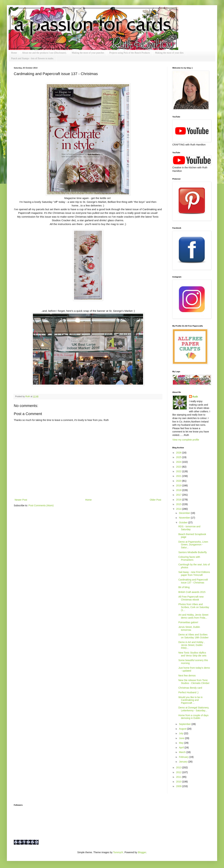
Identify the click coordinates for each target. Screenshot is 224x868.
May (181, 743)
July (181, 733)
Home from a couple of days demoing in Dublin (193, 717)
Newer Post (21, 500)
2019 (179, 485)
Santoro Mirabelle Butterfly (193, 552)
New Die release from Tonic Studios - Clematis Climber (194, 682)
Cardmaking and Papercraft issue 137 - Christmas (193, 581)
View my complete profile (186, 440)
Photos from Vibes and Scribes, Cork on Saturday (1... (194, 607)
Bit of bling (184, 587)
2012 (179, 772)
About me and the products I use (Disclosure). (44, 53)
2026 (179, 453)
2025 (179, 457)
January (184, 762)
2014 (179, 509)
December (185, 513)
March (183, 752)
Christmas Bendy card (190, 688)
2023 (179, 467)
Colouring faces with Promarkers (189, 558)
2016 (179, 500)
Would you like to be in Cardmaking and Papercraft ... (191, 700)
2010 (179, 782)
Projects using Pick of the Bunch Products (130, 53)
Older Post (155, 500)
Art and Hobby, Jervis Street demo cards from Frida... (193, 616)
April (182, 747)
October (184, 522)
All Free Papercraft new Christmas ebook (191, 598)
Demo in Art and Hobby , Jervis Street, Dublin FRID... (192, 645)
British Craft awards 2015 (192, 592)
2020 (179, 481)
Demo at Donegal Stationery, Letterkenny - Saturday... (194, 709)
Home (14, 53)
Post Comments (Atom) (41, 505)
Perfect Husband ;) (188, 692)
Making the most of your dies (169, 53)
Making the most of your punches (88, 53)
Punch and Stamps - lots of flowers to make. (33, 58)
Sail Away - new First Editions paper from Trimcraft (194, 574)
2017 (179, 495)
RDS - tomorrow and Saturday (189, 528)
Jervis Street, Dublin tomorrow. (189, 628)
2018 (179, 490)
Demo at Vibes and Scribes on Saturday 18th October (193, 636)
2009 (179, 786)
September (185, 724)
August (183, 729)
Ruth (28, 396)
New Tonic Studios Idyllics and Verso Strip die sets (192, 654)
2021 (179, 476)
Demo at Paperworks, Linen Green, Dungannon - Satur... (193, 545)
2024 (179, 462)
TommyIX (118, 852)
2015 (179, 504)
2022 (179, 471)
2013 (179, 767)
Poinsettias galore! (188, 622)
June (182, 738)
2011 (179, 777)
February (184, 757)
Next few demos (187, 676)
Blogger (142, 852)
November (185, 518)
